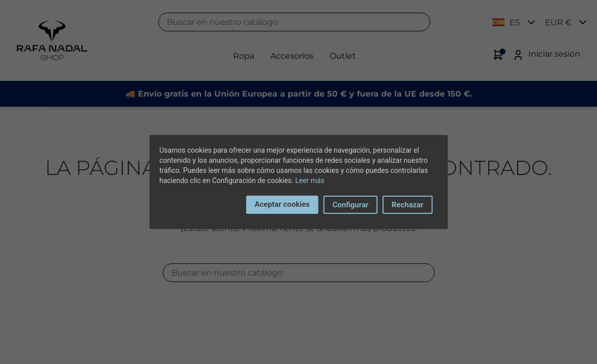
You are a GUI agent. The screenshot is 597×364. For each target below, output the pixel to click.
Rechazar (408, 205)
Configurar (351, 205)
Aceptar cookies (282, 204)
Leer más (310, 180)
